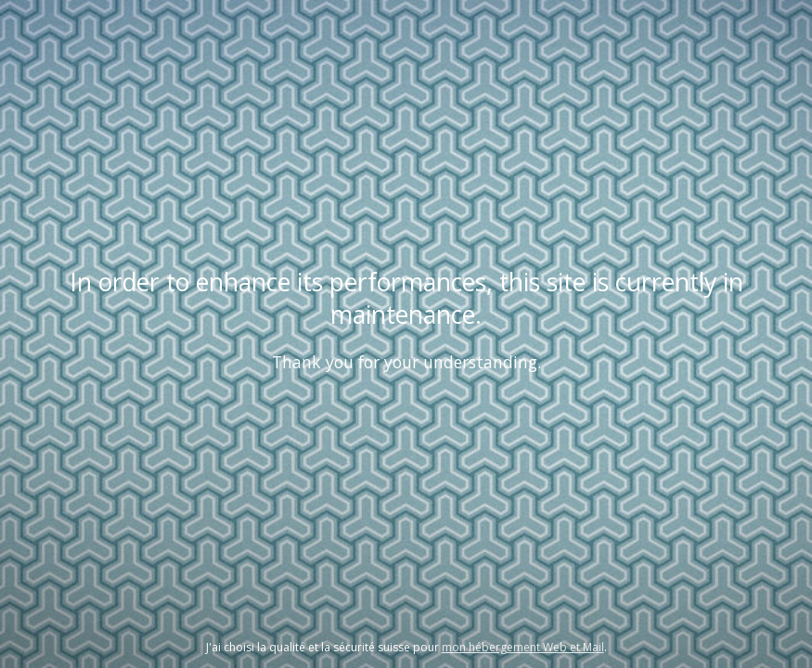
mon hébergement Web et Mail (523, 647)
